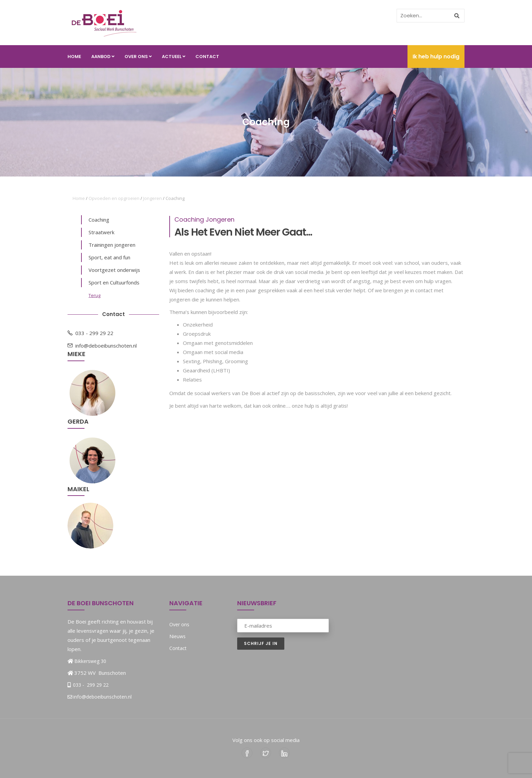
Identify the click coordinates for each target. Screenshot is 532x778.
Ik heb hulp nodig (436, 57)
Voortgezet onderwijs (114, 270)
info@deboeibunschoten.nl (102, 346)
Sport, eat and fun (109, 257)
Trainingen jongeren (112, 245)
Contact (207, 57)
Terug (94, 295)
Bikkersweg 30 (90, 661)
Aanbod (103, 57)
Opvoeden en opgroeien (114, 198)
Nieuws (177, 636)
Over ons (138, 57)
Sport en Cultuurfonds (114, 282)
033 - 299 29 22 (90, 333)
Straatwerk (101, 232)
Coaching (99, 220)
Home (74, 57)
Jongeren (153, 198)
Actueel (174, 57)
